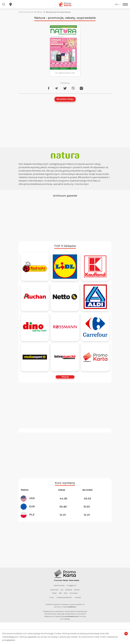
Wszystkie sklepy (65, 99)
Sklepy (39, 12)
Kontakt (78, 597)
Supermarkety (59, 585)
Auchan (77, 590)
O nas (51, 597)
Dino (66, 593)
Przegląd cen (72, 585)
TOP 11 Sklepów (65, 246)
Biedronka (54, 590)
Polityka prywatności (64, 597)
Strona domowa (26, 12)
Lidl (62, 590)
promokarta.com (72, 616)
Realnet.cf (72, 607)
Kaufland (69, 590)
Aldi (60, 593)
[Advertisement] (65, 218)
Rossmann (74, 593)
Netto (54, 593)
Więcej (65, 377)
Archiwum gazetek (65, 196)
